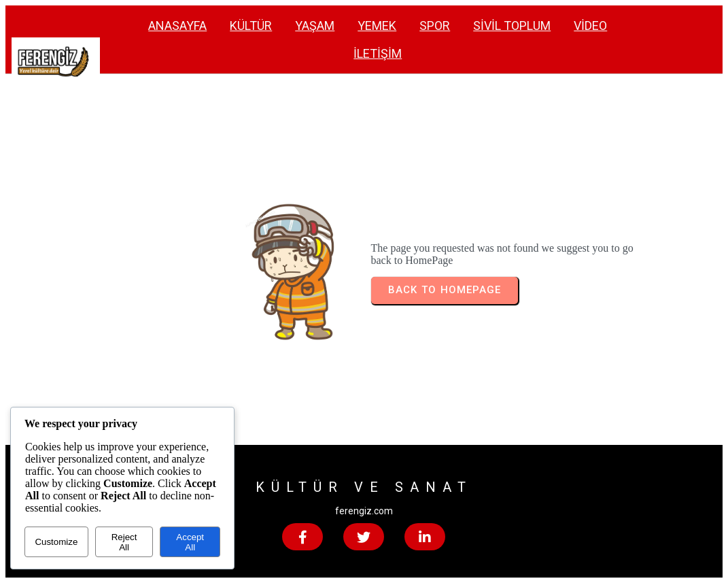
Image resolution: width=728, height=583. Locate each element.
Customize (56, 542)
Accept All (190, 542)
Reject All (124, 542)
